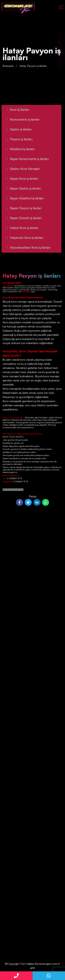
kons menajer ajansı (22, 302)
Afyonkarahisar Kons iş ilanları (26, 247)
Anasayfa (8, 66)
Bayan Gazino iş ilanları (21, 188)
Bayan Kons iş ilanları (20, 179)
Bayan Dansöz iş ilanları (22, 218)
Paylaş (33, 496)
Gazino (17, 288)
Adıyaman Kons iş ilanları (23, 238)
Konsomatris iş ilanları (21, 119)
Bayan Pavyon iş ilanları (22, 208)
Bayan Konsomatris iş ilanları (25, 159)
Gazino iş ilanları (17, 129)
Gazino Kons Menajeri (21, 169)
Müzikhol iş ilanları (18, 149)
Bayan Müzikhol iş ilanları (23, 198)
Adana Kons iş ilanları (20, 228)
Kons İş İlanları (16, 110)
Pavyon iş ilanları (17, 139)
